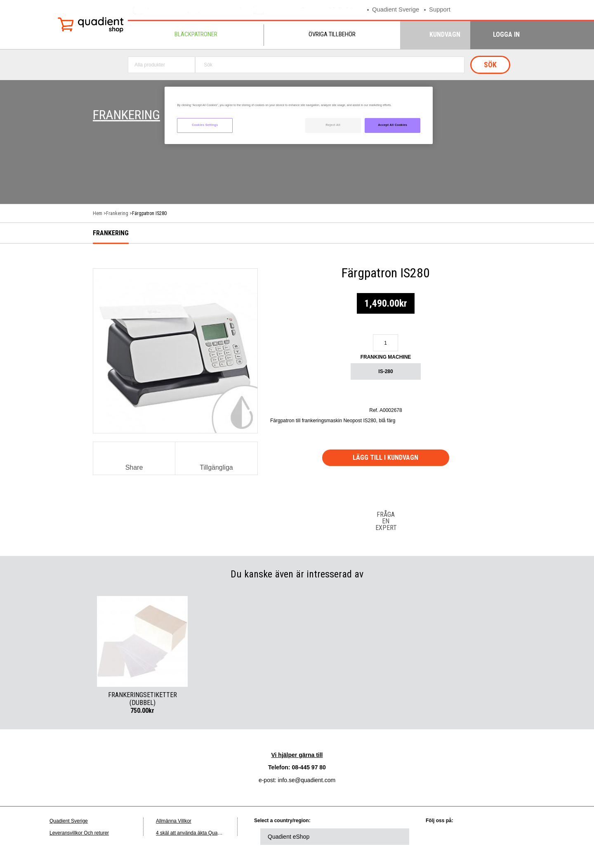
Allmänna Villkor (174, 821)
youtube (508, 837)
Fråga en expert (386, 521)
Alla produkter (150, 65)
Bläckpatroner (196, 34)
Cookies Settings (205, 125)
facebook (486, 837)
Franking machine (386, 357)
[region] (299, 115)
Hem (98, 213)
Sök (490, 65)
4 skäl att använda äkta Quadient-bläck (199, 833)
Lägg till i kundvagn (386, 458)
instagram (531, 837)
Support (441, 10)
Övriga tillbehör (332, 34)
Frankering (117, 213)
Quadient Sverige (396, 10)
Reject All (333, 125)
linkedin (440, 837)
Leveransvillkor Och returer (79, 833)
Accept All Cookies (393, 125)
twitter (463, 837)
